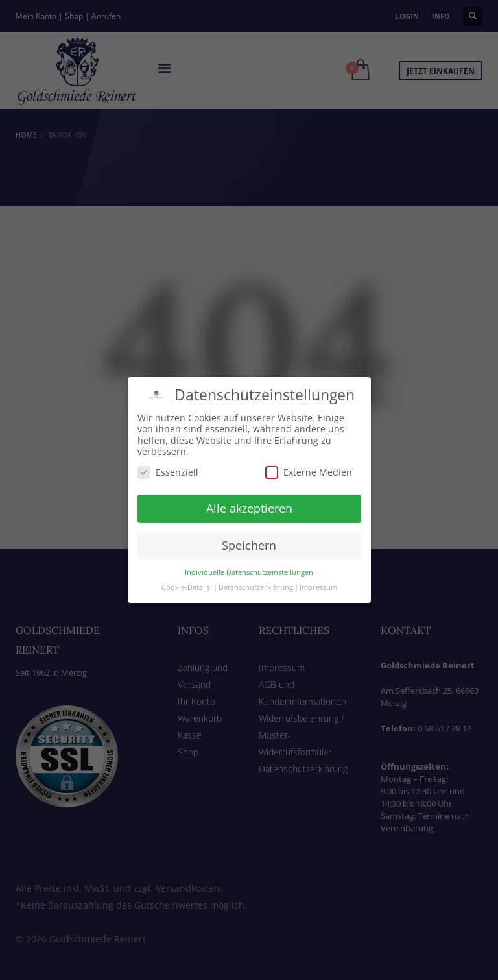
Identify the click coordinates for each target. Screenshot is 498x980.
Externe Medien (309, 451)
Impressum (318, 566)
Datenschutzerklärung (256, 566)
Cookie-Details (186, 566)
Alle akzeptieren (249, 487)
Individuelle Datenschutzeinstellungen (249, 551)
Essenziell (168, 451)
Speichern (249, 524)
